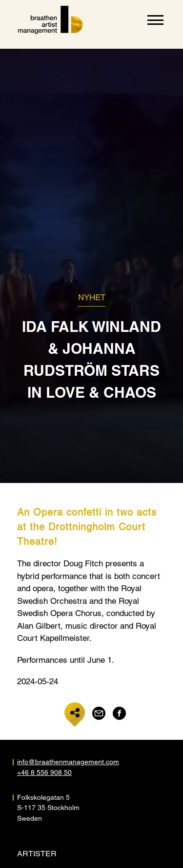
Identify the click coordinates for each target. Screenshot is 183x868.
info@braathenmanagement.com (54, 762)
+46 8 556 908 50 (44, 772)
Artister (37, 854)
